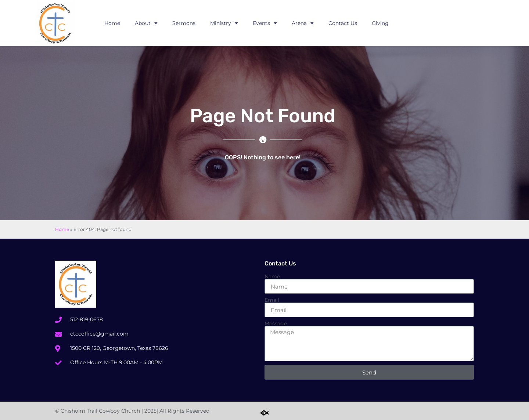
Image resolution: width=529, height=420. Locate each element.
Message (276, 323)
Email (272, 300)
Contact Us (343, 23)
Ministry (224, 23)
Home (112, 23)
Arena (303, 23)
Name (272, 276)
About (146, 23)
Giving (380, 23)
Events (265, 23)
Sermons (184, 23)
